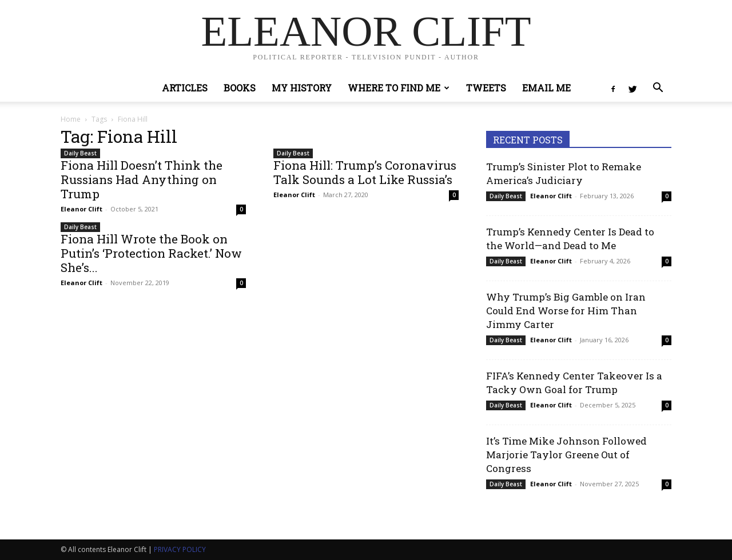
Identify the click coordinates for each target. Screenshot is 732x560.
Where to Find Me (399, 88)
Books (240, 88)
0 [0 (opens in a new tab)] (241, 209)
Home (71, 119)
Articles (185, 88)
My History (302, 88)
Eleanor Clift (81, 209)
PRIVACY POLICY (180, 549)
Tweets (486, 88)
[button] (658, 89)
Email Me (546, 88)
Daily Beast (80, 153)
